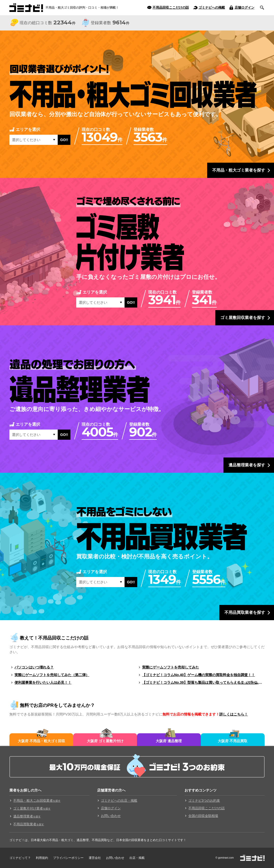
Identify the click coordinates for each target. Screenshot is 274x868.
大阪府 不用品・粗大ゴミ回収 (41, 741)
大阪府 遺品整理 (169, 741)
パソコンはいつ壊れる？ (34, 667)
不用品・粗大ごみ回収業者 (37, 801)
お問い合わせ (111, 816)
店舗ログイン (245, 7)
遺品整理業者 (27, 816)
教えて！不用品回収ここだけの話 (54, 638)
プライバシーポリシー (68, 858)
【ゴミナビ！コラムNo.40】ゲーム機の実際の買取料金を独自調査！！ (199, 675)
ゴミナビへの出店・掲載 (119, 801)
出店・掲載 (137, 858)
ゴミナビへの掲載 (212, 7)
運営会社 (95, 858)
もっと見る (249, 682)
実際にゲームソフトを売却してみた (171, 667)
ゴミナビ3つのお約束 (204, 801)
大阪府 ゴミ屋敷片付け (105, 741)
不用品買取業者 (29, 824)
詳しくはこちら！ (234, 714)
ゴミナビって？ (20, 858)
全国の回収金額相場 (203, 816)
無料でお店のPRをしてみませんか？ (57, 705)
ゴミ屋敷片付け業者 (32, 808)
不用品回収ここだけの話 (171, 7)
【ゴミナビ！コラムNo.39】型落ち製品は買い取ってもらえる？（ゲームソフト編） (203, 682)
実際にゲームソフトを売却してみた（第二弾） (52, 675)
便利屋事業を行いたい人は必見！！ (43, 682)
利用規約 (42, 858)
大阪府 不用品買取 (233, 741)
